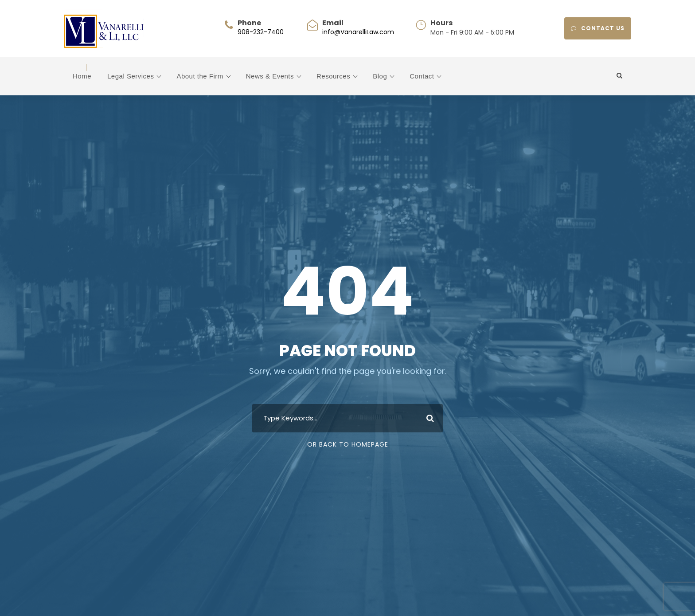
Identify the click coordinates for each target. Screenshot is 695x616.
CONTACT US (598, 28)
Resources (333, 76)
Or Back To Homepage (348, 444)
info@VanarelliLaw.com (358, 32)
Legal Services (131, 76)
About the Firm (200, 76)
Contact (422, 76)
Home (82, 76)
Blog (380, 76)
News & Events (270, 76)
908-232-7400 (261, 32)
